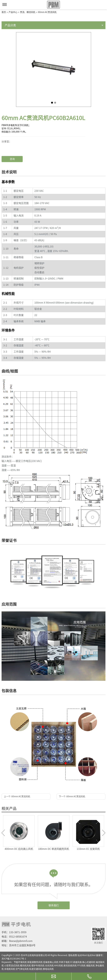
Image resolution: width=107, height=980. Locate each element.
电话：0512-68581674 (14, 937)
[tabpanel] (54, 70)
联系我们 (54, 905)
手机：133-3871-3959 (14, 932)
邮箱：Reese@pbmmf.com (17, 941)
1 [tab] (52, 103)
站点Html (82, 955)
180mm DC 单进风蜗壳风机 (54, 849)
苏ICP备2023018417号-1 (14, 959)
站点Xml (91, 955)
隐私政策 (73, 955)
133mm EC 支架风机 (88, 849)
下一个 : (72, 796)
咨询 (12, 159)
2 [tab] (55, 103)
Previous (3, 833)
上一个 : (17, 796)
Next (104, 833)
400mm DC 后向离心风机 (19, 849)
